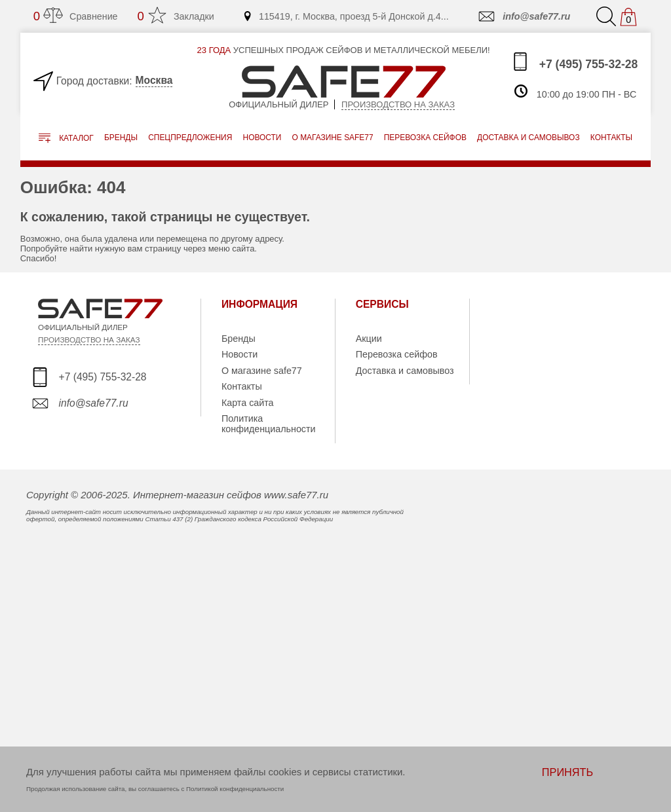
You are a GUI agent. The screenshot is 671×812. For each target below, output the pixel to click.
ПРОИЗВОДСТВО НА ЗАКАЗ (89, 340)
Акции (369, 339)
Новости (262, 138)
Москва (154, 80)
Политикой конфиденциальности (235, 789)
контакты (611, 138)
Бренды (121, 138)
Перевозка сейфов (397, 354)
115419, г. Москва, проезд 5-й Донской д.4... (346, 16)
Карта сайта (248, 403)
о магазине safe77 (333, 138)
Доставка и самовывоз (405, 371)
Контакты (242, 386)
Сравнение (76, 16)
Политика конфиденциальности (269, 424)
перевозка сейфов (425, 138)
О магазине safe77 (262, 371)
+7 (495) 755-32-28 (574, 62)
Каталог (66, 138)
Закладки (176, 16)
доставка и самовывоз (528, 138)
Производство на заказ (398, 104)
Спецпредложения (190, 138)
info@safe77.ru (523, 16)
